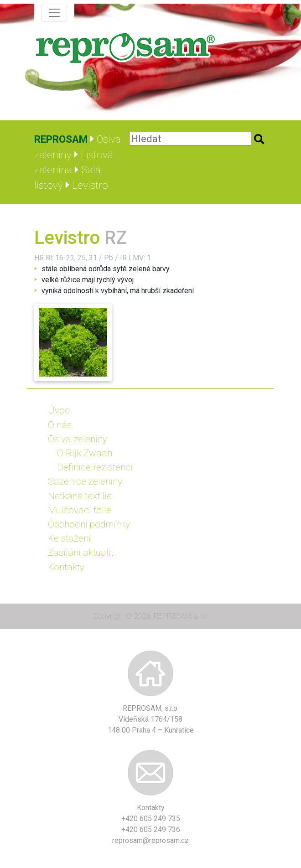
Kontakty (66, 567)
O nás (60, 425)
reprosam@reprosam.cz (150, 840)
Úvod (59, 410)
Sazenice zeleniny (85, 481)
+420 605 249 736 (151, 829)
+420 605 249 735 (151, 819)
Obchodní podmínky (89, 524)
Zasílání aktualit (81, 553)
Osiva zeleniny (78, 439)
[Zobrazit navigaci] (54, 13)
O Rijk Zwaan (85, 453)
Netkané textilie (80, 496)
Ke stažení (69, 538)
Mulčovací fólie (80, 510)
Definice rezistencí (95, 467)
